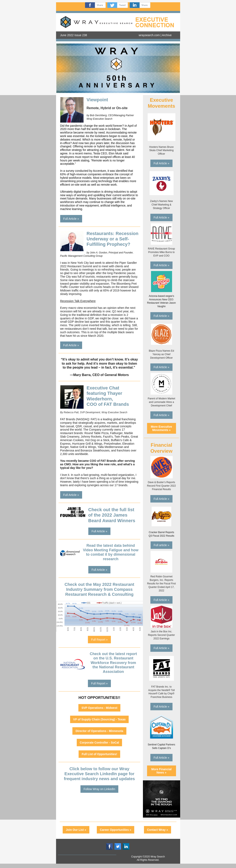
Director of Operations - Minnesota (99, 731)
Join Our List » (76, 830)
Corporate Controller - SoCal (99, 743)
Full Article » (71, 219)
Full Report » (99, 640)
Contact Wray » (158, 830)
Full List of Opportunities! (99, 754)
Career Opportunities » (116, 830)
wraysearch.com (149, 35)
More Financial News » (161, 771)
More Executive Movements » (161, 428)
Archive (167, 35)
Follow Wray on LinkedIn (99, 789)
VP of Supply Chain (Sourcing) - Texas (99, 719)
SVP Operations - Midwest (99, 708)
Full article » (161, 545)
